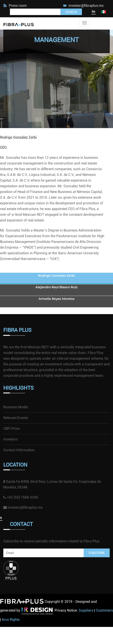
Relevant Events (16, 418)
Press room (15, 6)
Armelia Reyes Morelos (56, 299)
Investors (11, 439)
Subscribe (97, 553)
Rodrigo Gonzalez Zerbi (56, 276)
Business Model (16, 407)
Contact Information (19, 450)
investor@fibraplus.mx (86, 6)
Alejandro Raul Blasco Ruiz (56, 287)
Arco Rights (11, 620)
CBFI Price (11, 429)
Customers (104, 610)
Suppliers (86, 610)
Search (71, 12)
